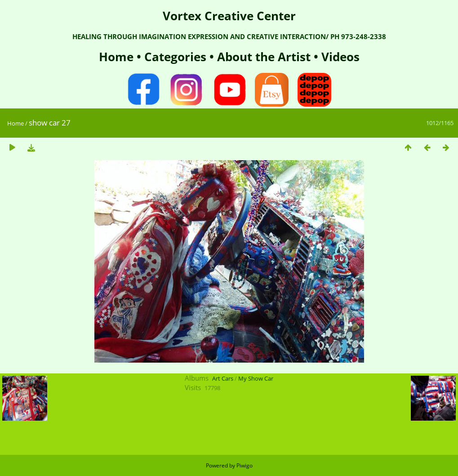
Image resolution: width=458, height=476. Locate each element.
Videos (339, 57)
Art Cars (223, 378)
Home (118, 57)
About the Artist (264, 57)
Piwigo (245, 465)
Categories (177, 57)
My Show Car (256, 378)
